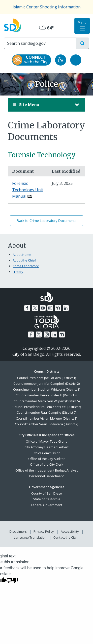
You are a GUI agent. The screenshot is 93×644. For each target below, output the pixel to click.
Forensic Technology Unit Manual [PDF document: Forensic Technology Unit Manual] (28, 190)
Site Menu (42, 105)
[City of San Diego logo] (13, 25)
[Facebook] (27, 308)
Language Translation (30, 537)
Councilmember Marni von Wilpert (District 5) (47, 401)
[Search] (40, 43)
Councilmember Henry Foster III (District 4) (46, 395)
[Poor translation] (12, 580)
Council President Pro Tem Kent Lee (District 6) (47, 407)
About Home (22, 255)
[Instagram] (50, 308)
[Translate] (61, 60)
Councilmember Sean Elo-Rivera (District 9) (46, 424)
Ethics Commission (47, 453)
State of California (47, 499)
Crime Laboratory (26, 266)
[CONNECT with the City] (31, 60)
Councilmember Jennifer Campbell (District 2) (46, 383)
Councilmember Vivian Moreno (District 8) (46, 418)
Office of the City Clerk (47, 464)
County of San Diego (47, 493)
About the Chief (24, 260)
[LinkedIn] (66, 308)
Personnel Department (46, 476)
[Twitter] (35, 308)
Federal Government (47, 505)
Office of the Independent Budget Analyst (46, 470)
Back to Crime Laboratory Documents (47, 221)
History (18, 272)
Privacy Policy (44, 531)
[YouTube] (43, 308)
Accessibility (70, 531)
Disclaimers (18, 531)
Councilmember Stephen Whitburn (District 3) (47, 389)
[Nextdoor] (58, 308)
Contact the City (65, 537)
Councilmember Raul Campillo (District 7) (46, 412)
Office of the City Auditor (46, 459)
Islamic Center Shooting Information (47, 7)
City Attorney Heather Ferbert (46, 447)
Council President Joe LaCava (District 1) (46, 378)
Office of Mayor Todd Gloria (47, 441)
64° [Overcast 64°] (46, 28)
